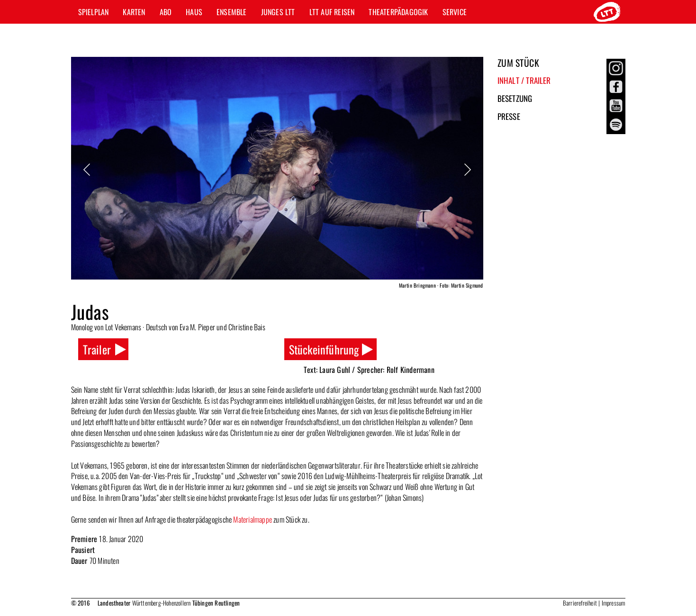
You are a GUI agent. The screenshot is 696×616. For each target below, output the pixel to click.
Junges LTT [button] (278, 12)
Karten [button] (134, 12)
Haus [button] (194, 12)
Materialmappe (253, 519)
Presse (509, 116)
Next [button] (467, 170)
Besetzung (515, 98)
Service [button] (455, 12)
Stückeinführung (324, 349)
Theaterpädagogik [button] (398, 12)
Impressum (614, 603)
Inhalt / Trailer (524, 80)
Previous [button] (88, 170)
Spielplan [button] (94, 12)
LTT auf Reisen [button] (332, 12)
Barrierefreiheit (580, 603)
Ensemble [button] (232, 12)
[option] (277, 174)
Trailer (97, 349)
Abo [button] (166, 12)
